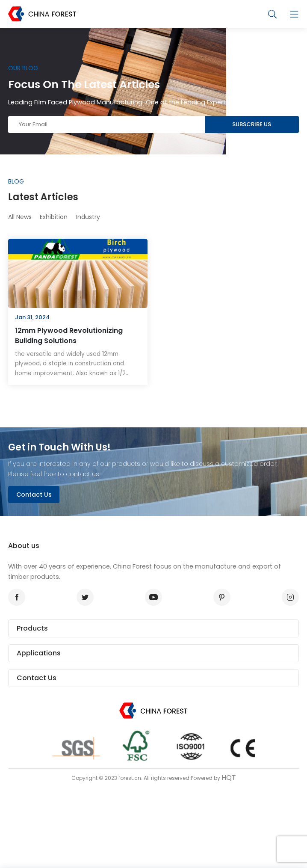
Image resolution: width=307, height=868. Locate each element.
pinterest (219, 597)
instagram (288, 597)
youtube (151, 597)
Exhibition (54, 217)
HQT (229, 778)
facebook (14, 597)
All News (20, 217)
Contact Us (34, 495)
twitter (83, 597)
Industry (88, 217)
